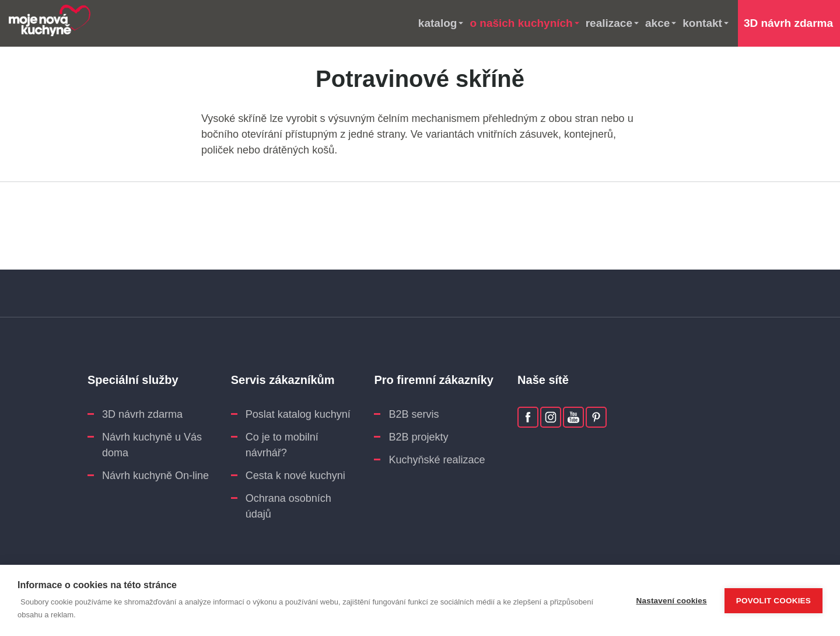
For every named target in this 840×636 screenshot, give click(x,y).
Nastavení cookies (672, 601)
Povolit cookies (773, 601)
